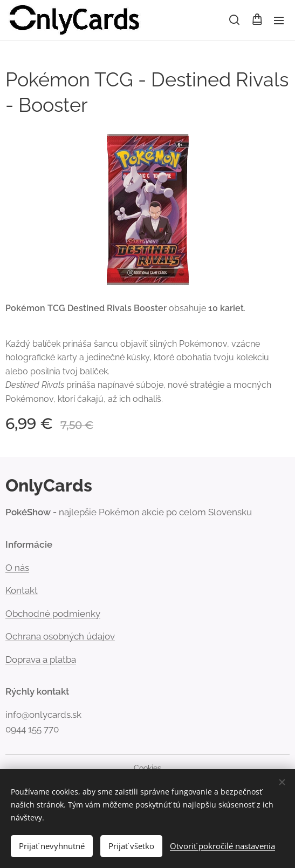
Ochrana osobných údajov (60, 636)
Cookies (147, 768)
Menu (279, 21)
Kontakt (22, 590)
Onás (17, 568)
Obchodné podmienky (53, 614)
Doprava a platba (41, 660)
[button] (234, 20)
